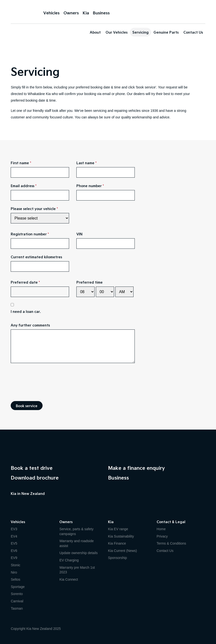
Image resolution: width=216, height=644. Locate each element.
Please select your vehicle (33, 209)
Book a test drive (32, 468)
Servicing (140, 32)
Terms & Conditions (171, 543)
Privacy (162, 536)
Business (101, 13)
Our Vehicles (117, 32)
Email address (22, 186)
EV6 (14, 551)
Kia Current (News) (122, 551)
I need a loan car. (26, 311)
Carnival (17, 601)
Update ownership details (78, 553)
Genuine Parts (166, 32)
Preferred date (24, 282)
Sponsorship (117, 558)
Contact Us (193, 32)
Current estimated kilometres (36, 257)
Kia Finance (117, 543)
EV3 (14, 529)
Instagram (33, 502)
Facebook (13, 502)
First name (20, 163)
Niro (14, 572)
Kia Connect (69, 579)
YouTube (23, 502)
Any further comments (30, 325)
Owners (71, 13)
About (95, 32)
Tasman (17, 608)
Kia (23, 12)
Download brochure (35, 478)
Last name (85, 163)
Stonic (15, 565)
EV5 (14, 543)
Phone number (89, 186)
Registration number (29, 234)
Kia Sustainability (121, 536)
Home (161, 529)
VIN (79, 234)
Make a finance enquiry (136, 468)
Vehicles (51, 13)
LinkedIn (42, 502)
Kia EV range (118, 529)
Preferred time (90, 282)
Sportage (18, 587)
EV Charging (69, 560)
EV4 (14, 536)
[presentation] (48, 382)
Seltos (15, 579)
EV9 (14, 558)
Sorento (17, 594)
